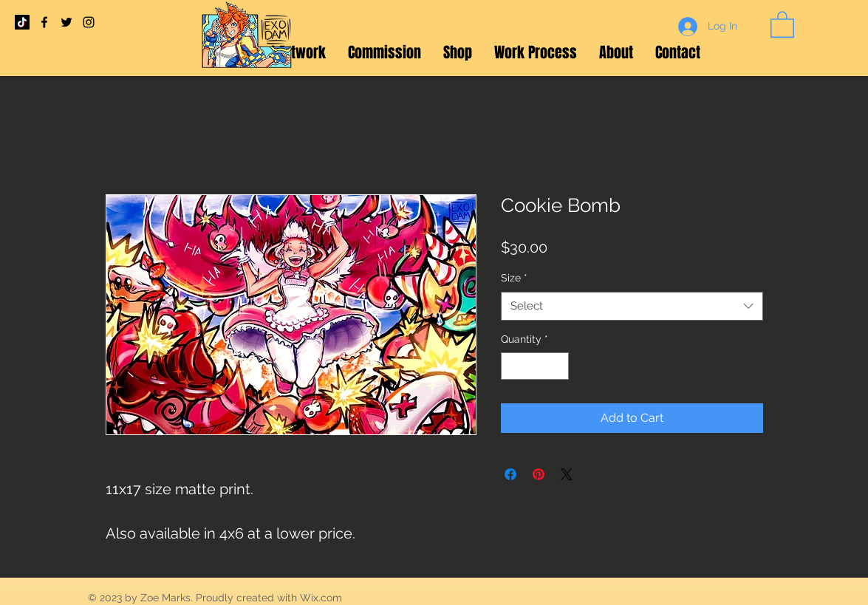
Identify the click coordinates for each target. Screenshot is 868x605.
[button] (782, 24)
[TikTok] (22, 22)
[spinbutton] (535, 366)
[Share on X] (567, 474)
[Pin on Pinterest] (539, 474)
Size (514, 278)
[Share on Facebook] (510, 474)
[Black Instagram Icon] (89, 22)
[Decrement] (512, 366)
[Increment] (557, 366)
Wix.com (321, 598)
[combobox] (632, 306)
